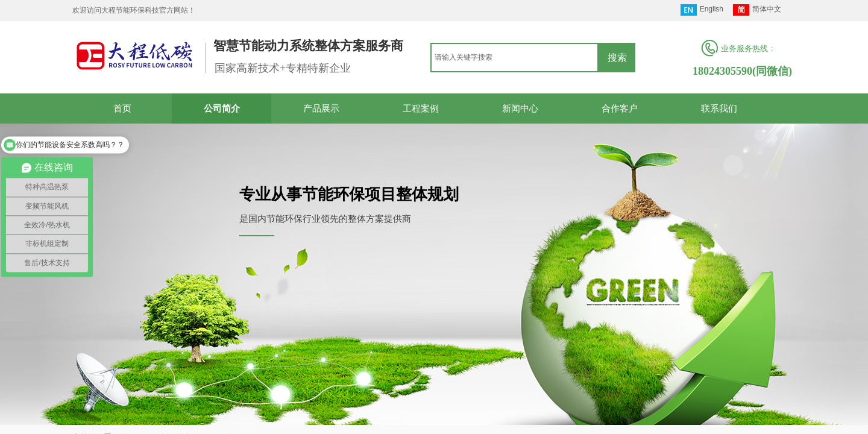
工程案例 (421, 108)
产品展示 (321, 108)
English (702, 10)
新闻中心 (520, 108)
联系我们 (719, 108)
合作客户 (620, 108)
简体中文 (757, 10)
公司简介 (222, 108)
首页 (122, 108)
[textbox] (514, 58)
